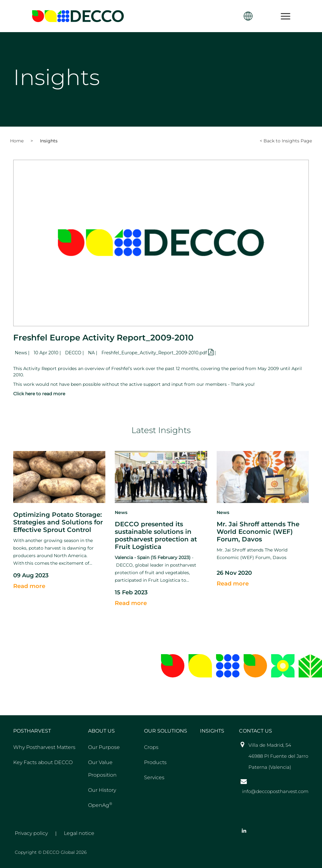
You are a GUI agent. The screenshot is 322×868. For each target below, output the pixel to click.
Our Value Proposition (102, 769)
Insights (49, 141)
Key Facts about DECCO (43, 762)
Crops (151, 747)
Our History (102, 790)
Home (17, 141)
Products (155, 762)
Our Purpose (104, 747)
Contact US (255, 731)
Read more (29, 586)
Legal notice (79, 833)
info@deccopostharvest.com (275, 791)
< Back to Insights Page (286, 141)
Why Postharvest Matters (44, 747)
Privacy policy (31, 833)
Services (154, 777)
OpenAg (100, 805)
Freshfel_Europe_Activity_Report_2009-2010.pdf (158, 353)
